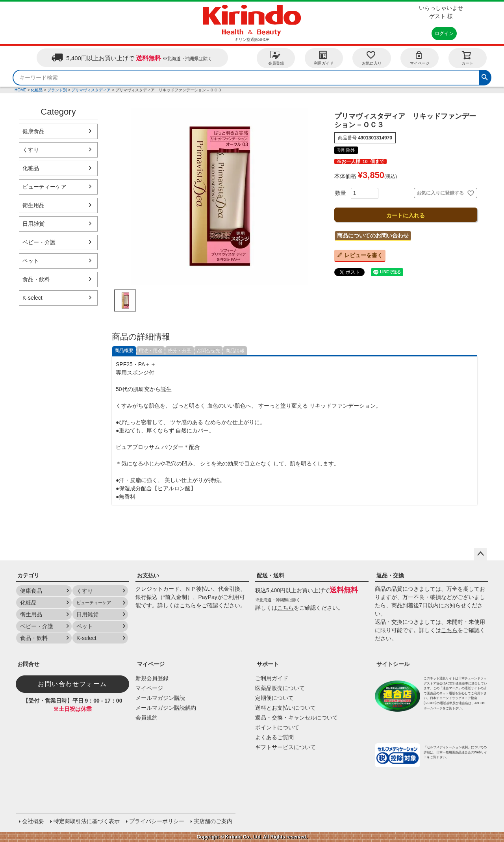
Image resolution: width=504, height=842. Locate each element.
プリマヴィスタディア (91, 90)
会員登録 (276, 58)
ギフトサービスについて (285, 747)
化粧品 (37, 90)
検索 (485, 76)
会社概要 (33, 821)
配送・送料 (271, 575)
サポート (268, 664)
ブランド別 (57, 90)
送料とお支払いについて (285, 708)
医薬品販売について (280, 688)
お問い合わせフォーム (72, 684)
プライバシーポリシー (157, 821)
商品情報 (235, 351)
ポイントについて (277, 727)
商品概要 (124, 351)
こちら (188, 605)
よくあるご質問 (274, 737)
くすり (31, 150)
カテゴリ (28, 575)
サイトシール (393, 664)
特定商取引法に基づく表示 (87, 821)
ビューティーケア (44, 187)
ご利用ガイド (272, 678)
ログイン (444, 33)
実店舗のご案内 (213, 821)
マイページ (420, 58)
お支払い (148, 575)
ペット (31, 261)
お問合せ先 (208, 351)
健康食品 (33, 131)
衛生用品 (33, 205)
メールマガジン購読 (160, 698)
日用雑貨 (33, 224)
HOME (20, 90)
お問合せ (28, 664)
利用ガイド (324, 58)
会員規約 (146, 718)
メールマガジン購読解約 (166, 708)
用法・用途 (150, 351)
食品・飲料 (36, 279)
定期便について (274, 698)
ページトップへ (480, 554)
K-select (32, 298)
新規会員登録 (152, 678)
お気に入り (372, 58)
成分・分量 (180, 351)
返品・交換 (390, 575)
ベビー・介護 (39, 242)
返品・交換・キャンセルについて (296, 718)
